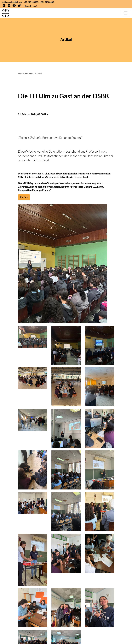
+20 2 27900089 (47, 2)
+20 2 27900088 (31, 2)
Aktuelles (29, 73)
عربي (35, 6)
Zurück (24, 197)
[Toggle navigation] (126, 13)
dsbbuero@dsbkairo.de (12, 2)
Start (20, 73)
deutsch (28, 6)
